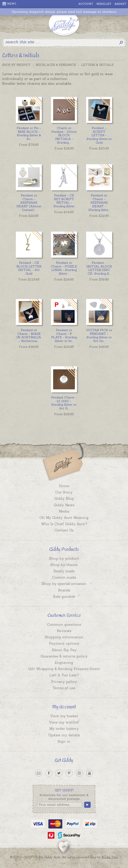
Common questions (64, 624)
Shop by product (64, 558)
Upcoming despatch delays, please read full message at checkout (64, 12)
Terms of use (64, 688)
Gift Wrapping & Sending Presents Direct (64, 669)
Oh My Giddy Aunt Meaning (64, 518)
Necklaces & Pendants (56, 65)
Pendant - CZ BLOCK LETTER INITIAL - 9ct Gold (29, 268)
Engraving (64, 662)
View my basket (64, 716)
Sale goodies (64, 596)
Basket (120, 4)
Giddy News (64, 505)
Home (64, 486)
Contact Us (64, 530)
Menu (9, 4)
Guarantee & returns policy (64, 656)
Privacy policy (64, 682)
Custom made (64, 577)
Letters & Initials (97, 65)
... (29, 133)
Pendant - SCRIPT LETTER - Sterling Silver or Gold (99, 135)
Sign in (64, 741)
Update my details (64, 735)
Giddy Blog (64, 498)
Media (64, 511)
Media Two (110, 857)
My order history (64, 729)
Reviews (64, 631)
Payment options (64, 643)
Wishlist (104, 4)
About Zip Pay (64, 650)
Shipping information (64, 637)
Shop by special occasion (64, 584)
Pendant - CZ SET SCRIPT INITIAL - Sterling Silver (64, 201)
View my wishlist (64, 722)
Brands (64, 590)
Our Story (64, 492)
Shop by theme (64, 565)
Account (86, 4)
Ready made (64, 571)
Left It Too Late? (64, 675)
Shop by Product (16, 65)
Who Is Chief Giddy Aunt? (64, 524)
